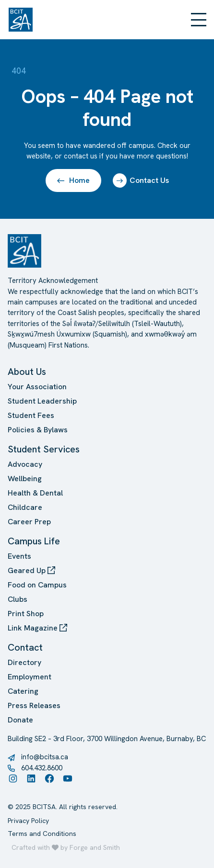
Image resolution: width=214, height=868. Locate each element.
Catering (23, 691)
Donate (20, 720)
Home (73, 180)
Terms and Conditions (42, 834)
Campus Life (34, 541)
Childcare (25, 507)
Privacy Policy (28, 821)
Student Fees (31, 415)
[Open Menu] (199, 20)
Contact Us (141, 180)
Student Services (44, 449)
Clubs (18, 599)
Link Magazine (37, 628)
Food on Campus (37, 585)
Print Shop (26, 614)
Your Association (37, 387)
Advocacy (25, 464)
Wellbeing (25, 479)
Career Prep (29, 522)
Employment (30, 677)
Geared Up (31, 570)
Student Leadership (42, 401)
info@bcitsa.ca (45, 757)
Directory (24, 662)
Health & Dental (35, 493)
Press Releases (34, 705)
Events (19, 556)
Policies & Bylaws (38, 430)
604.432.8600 (42, 768)
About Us (27, 372)
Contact (25, 647)
